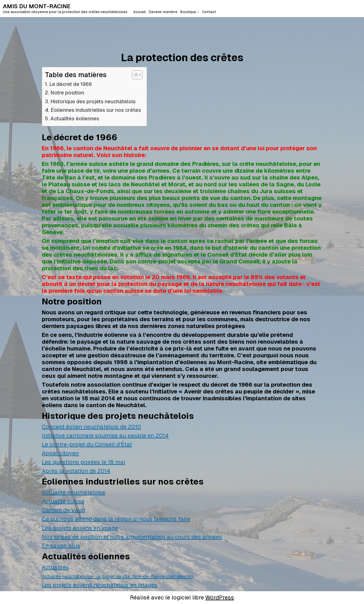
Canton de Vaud (63, 510)
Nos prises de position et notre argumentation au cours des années (132, 537)
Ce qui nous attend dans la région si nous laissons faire (116, 519)
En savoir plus (61, 546)
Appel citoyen (60, 453)
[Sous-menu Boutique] (198, 12)
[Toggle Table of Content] (134, 75)
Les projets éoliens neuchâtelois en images (100, 585)
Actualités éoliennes (75, 118)
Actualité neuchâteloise (74, 492)
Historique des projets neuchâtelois (93, 101)
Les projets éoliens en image (80, 528)
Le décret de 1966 (71, 84)
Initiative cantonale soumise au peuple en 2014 (105, 436)
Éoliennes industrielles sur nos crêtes (96, 110)
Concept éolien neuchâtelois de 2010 (91, 427)
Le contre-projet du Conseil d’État (87, 444)
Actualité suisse (63, 501)
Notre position (67, 93)
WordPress (220, 597)
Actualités (55, 567)
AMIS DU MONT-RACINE (37, 6)
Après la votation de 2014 (76, 471)
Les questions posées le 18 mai (83, 462)
